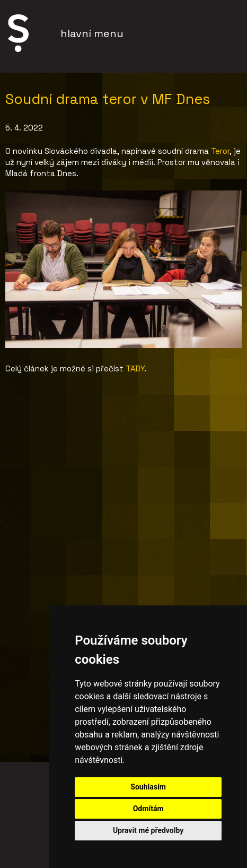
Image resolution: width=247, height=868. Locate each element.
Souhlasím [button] (148, 787)
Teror (220, 151)
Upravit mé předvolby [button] (148, 830)
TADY (135, 368)
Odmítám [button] (148, 809)
